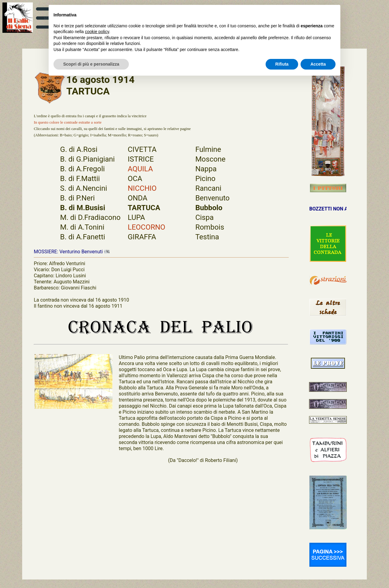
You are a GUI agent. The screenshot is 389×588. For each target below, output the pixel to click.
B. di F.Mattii (80, 179)
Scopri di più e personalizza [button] (91, 64)
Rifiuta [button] (282, 64)
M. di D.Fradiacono (90, 217)
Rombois (210, 227)
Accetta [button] (318, 64)
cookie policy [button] (97, 32)
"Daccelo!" (188, 460)
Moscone (210, 159)
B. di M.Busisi (83, 208)
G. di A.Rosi (79, 149)
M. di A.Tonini (82, 227)
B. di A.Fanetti (83, 237)
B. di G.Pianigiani (88, 159)
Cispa (205, 217)
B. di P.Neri (77, 198)
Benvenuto (213, 198)
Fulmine (208, 149)
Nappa (206, 169)
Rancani (208, 188)
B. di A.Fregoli (83, 169)
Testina (207, 237)
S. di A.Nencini (84, 188)
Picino (205, 179)
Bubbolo (209, 208)
